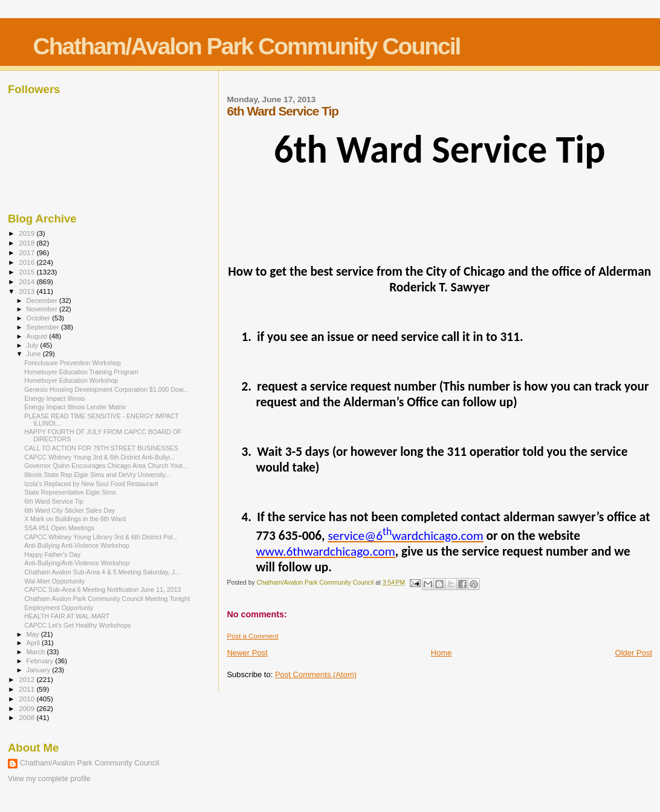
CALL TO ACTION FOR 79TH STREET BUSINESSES (101, 448)
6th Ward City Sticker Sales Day (70, 510)
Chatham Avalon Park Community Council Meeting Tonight (107, 599)
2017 (27, 252)
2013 (27, 291)
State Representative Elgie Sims (70, 492)
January (40, 670)
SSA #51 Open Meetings (59, 528)
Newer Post (247, 653)
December (43, 300)
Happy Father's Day (52, 554)
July (34, 345)
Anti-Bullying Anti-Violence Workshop (77, 545)
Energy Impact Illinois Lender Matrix (75, 407)
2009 (27, 708)
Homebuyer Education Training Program (81, 372)
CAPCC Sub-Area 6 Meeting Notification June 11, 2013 (102, 590)
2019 (27, 233)
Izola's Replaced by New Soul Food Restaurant (91, 484)
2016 (27, 262)
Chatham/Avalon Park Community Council (247, 46)
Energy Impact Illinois (55, 398)
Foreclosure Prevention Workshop (73, 363)
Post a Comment (252, 636)
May (34, 634)
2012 (27, 679)
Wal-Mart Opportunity (54, 581)
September (44, 327)
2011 (27, 689)
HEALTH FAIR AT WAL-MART (67, 616)
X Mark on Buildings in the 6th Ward (75, 519)
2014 (27, 281)
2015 (27, 272)
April (34, 643)
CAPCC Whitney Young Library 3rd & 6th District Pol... (101, 537)
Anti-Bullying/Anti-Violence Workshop (77, 563)
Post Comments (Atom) (316, 674)
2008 (27, 717)
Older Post (634, 653)
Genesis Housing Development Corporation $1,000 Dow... (106, 389)
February (41, 661)
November (43, 309)
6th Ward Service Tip (54, 501)
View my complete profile (49, 779)
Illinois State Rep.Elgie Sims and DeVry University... (97, 475)
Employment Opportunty (59, 608)
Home (442, 653)
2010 (27, 699)
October (40, 318)
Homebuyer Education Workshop (71, 380)
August (38, 336)
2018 (27, 243)
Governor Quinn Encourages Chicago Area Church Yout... (106, 466)
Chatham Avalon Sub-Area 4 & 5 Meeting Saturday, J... (102, 572)
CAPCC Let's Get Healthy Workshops (77, 625)
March (37, 652)
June (35, 354)
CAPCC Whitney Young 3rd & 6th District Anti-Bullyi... (100, 457)
